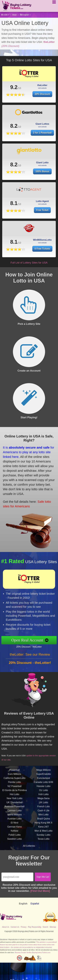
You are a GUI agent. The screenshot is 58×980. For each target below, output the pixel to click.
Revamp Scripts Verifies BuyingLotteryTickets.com (33, 952)
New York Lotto (14, 800)
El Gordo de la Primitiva (14, 792)
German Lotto (14, 812)
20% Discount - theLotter (31, 646)
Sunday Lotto (43, 837)
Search (45, 927)
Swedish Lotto (15, 841)
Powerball (14, 772)
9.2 (14, 87)
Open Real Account (29, 640)
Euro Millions (14, 776)
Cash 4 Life (44, 812)
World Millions (14, 816)
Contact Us (15, 927)
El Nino (14, 825)
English (25, 15)
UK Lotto (43, 804)
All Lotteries (29, 846)
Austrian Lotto (15, 821)
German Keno (14, 829)
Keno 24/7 (44, 829)
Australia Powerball (15, 808)
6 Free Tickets (43, 248)
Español (35, 904)
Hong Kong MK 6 (43, 825)
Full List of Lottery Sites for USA (29, 263)
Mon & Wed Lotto (43, 833)
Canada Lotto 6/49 (43, 784)
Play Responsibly (35, 927)
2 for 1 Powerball (42, 135)
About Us (6, 927)
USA (5, 15)
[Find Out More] (40, 891)
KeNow (14, 833)
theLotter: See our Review (30, 656)
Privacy (24, 927)
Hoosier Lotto (43, 788)
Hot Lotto (15, 796)
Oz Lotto (43, 792)
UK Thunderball (15, 804)
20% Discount (42, 94)
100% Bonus (42, 173)
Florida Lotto (15, 784)
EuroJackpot (44, 780)
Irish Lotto (43, 796)
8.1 (14, 205)
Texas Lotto (43, 841)
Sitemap (53, 927)
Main (14, 15)
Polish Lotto (14, 837)
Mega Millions (43, 772)
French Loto (43, 808)
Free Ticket (42, 212)
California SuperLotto (14, 780)
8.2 (14, 128)
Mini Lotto (43, 816)
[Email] (17, 877)
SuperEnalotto (43, 776)
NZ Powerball (14, 788)
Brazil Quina (43, 821)
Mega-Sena (44, 800)
